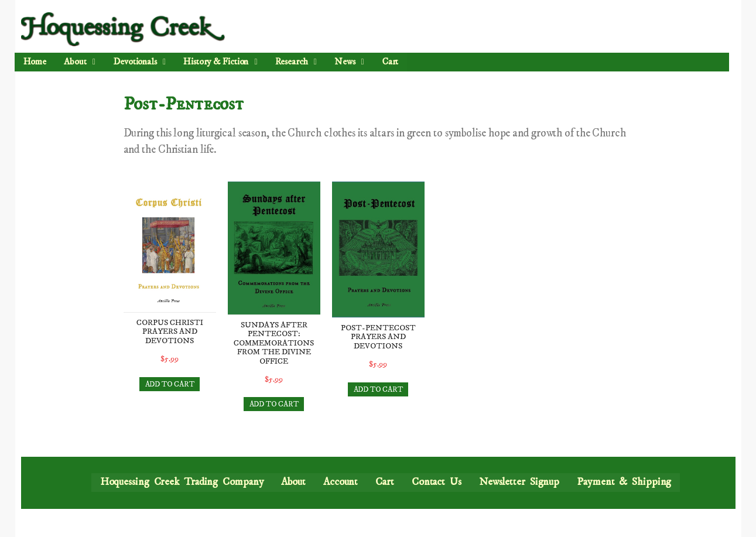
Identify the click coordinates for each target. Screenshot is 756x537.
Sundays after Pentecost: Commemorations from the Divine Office (274, 343)
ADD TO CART (170, 384)
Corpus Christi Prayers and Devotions (170, 332)
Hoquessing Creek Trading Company (182, 482)
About (80, 61)
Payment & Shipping (624, 482)
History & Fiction (220, 61)
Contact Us (437, 482)
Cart (390, 61)
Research (295, 61)
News (349, 61)
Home (35, 61)
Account (341, 482)
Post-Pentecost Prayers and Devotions (378, 337)
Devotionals (139, 61)
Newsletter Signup (519, 482)
